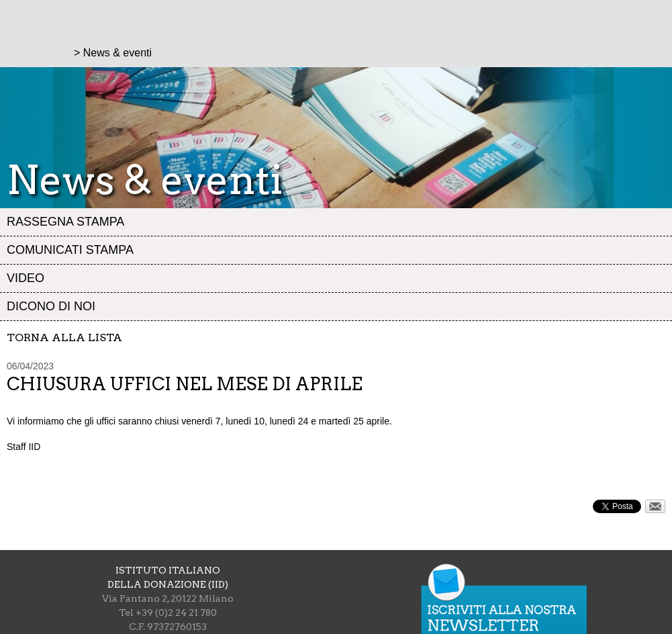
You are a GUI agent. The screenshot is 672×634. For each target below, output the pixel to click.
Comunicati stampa (70, 250)
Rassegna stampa (65, 222)
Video (26, 278)
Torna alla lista (64, 337)
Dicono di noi (51, 306)
